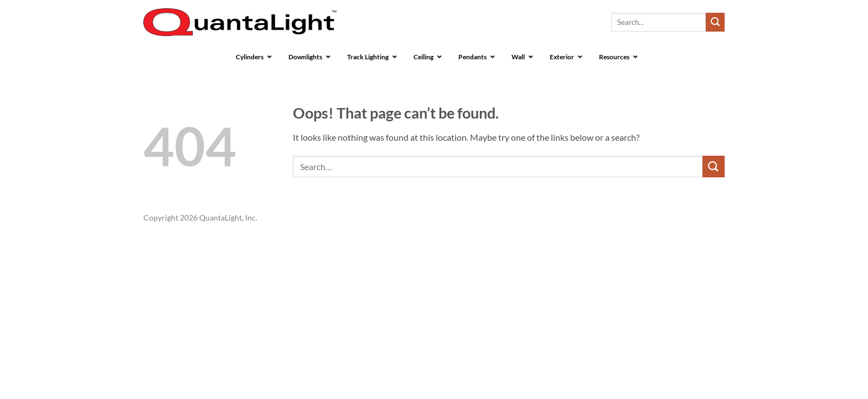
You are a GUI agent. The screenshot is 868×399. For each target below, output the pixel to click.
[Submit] (715, 22)
